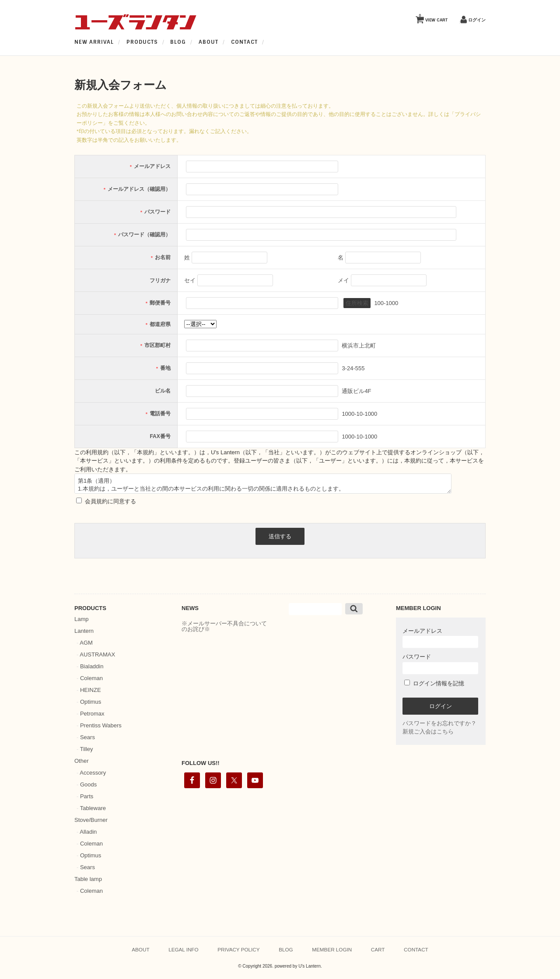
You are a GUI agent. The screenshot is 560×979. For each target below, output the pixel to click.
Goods (88, 784)
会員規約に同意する (110, 501)
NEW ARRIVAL (94, 42)
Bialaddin (92, 666)
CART (378, 949)
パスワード (440, 664)
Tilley (87, 749)
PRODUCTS (142, 42)
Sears (87, 737)
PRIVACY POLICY (238, 949)
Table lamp (88, 879)
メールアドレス (440, 638)
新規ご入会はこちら (428, 732)
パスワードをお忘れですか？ (439, 723)
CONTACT (244, 42)
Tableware (93, 808)
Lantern (84, 631)
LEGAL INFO (183, 949)
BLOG (178, 42)
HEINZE (91, 690)
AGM (86, 643)
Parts (87, 796)
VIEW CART (433, 18)
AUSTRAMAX (97, 654)
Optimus (91, 702)
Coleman (91, 678)
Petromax (92, 714)
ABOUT (208, 42)
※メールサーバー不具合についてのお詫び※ (224, 626)
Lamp (82, 619)
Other (82, 761)
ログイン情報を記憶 (434, 683)
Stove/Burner (91, 820)
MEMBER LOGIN (332, 949)
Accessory (93, 773)
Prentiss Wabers (101, 725)
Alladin (88, 832)
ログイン (477, 20)
